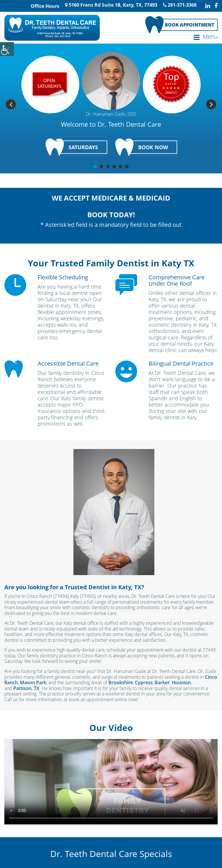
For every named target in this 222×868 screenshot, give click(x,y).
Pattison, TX (26, 688)
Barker (162, 682)
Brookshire (121, 682)
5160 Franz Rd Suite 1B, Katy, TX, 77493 (111, 5)
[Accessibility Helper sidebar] (7, 49)
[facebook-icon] (216, 6)
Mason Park (33, 682)
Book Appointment (189, 25)
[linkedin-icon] (208, 6)
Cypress (144, 682)
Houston (181, 682)
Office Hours (45, 6)
